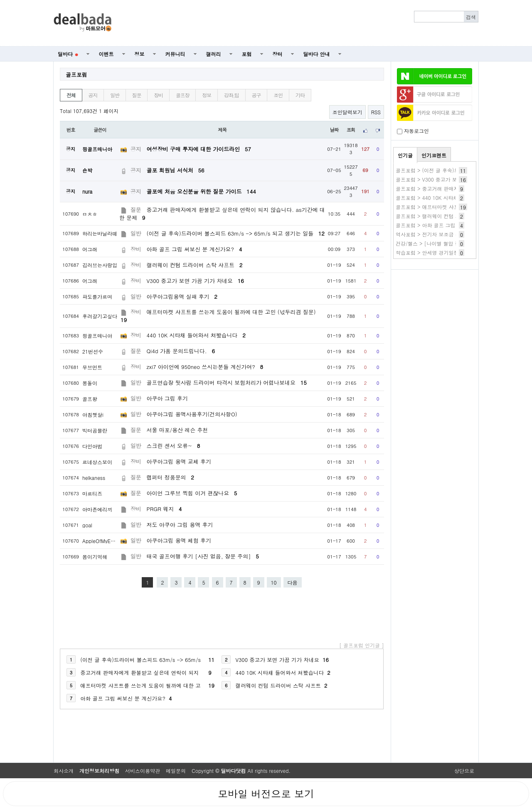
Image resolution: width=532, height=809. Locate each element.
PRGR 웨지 (164, 509)
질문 (137, 95)
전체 (71, 95)
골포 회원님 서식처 (176, 170)
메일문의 (176, 771)
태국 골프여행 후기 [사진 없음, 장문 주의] (203, 556)
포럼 (247, 54)
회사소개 (64, 771)
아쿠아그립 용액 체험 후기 (179, 540)
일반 (115, 95)
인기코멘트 (434, 155)
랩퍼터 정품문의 (170, 477)
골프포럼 (76, 75)
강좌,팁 (232, 95)
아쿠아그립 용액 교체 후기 (179, 461)
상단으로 (464, 771)
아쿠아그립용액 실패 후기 (182, 296)
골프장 (182, 95)
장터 (278, 54)
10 (274, 582)
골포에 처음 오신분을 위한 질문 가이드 (201, 191)
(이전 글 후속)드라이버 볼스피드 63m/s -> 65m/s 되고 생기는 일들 (236, 233)
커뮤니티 (175, 54)
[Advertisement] (300, 23)
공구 (256, 95)
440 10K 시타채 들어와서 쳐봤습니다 (196, 335)
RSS (376, 112)
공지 (93, 95)
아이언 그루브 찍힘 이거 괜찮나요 (192, 493)
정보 (140, 54)
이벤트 (106, 54)
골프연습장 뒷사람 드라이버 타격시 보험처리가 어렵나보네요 (227, 382)
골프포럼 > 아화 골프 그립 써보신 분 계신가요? (449, 225)
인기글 (405, 155)
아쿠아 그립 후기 (167, 398)
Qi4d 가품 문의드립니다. (181, 351)
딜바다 (68, 54)
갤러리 (214, 54)
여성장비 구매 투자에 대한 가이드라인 (199, 149)
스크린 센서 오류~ (174, 446)
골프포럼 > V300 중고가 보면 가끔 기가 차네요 (449, 179)
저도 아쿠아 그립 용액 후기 (180, 525)
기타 (300, 95)
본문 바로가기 (0, 0)
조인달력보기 (347, 112)
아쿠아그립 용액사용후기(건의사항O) (192, 414)
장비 (158, 95)
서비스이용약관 (143, 771)
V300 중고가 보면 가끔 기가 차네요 (195, 281)
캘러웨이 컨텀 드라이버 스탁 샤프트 (195, 265)
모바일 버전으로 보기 (266, 794)
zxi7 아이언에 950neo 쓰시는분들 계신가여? (205, 367)
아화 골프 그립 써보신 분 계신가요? (195, 249)
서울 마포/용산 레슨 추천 (177, 430)
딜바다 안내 (317, 54)
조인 (278, 95)
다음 (293, 582)
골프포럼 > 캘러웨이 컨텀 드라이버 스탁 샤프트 (450, 216)
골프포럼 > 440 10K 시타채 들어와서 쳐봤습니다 (451, 198)
